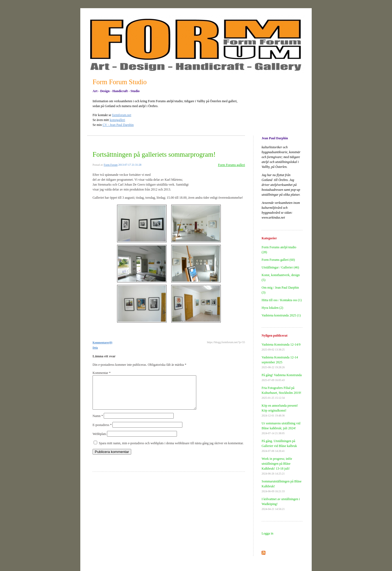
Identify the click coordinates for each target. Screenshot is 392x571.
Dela (95, 348)
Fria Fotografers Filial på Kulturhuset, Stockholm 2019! (281, 393)
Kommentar (102, 373)
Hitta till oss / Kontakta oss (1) (282, 300)
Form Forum (111, 165)
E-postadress (102, 431)
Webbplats (99, 440)
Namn (98, 422)
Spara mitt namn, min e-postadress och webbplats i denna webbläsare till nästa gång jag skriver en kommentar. (171, 450)
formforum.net (122, 115)
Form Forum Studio (120, 82)
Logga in (267, 533)
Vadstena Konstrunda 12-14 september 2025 (280, 362)
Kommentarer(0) (102, 342)
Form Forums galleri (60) (278, 260)
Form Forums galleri (232, 165)
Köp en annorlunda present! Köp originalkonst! (280, 410)
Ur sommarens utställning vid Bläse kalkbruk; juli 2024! (281, 428)
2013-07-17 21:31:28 (130, 165)
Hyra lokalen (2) (272, 308)
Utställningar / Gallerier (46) (280, 267)
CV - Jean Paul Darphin (118, 125)
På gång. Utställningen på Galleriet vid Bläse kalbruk (279, 446)
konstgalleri (117, 120)
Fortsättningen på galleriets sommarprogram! (154, 154)
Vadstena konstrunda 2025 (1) (281, 315)
